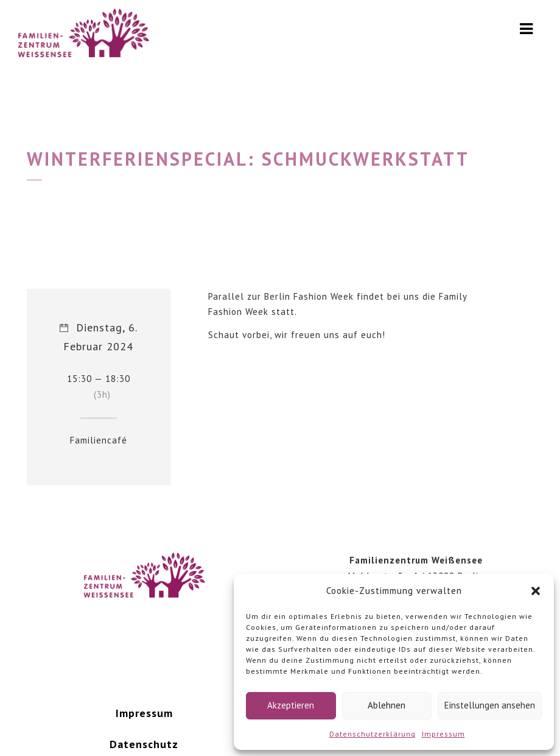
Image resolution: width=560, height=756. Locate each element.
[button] (536, 591)
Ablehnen (387, 705)
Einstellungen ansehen (490, 705)
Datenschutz (144, 744)
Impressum (443, 734)
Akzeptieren (291, 705)
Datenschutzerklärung (373, 734)
